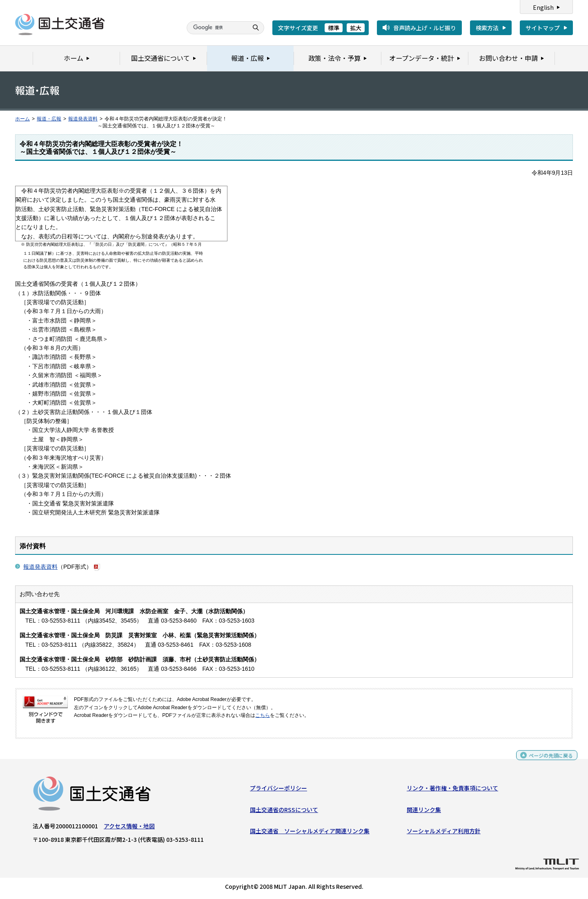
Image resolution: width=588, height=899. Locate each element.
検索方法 (487, 28)
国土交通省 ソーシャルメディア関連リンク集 (310, 833)
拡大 (356, 28)
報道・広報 (49, 119)
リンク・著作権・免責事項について (452, 790)
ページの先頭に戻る (548, 761)
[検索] (216, 28)
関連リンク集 (424, 812)
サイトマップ (543, 28)
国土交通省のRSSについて (284, 812)
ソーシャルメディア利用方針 (444, 833)
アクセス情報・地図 (129, 828)
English (543, 7)
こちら (263, 715)
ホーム (22, 119)
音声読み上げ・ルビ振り (425, 28)
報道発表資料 (83, 119)
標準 (334, 28)
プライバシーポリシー (278, 790)
